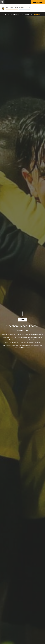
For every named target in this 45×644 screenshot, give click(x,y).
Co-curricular (15, 14)
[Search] (2, 2)
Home (4, 14)
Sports (27, 14)
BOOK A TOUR (38, 2)
